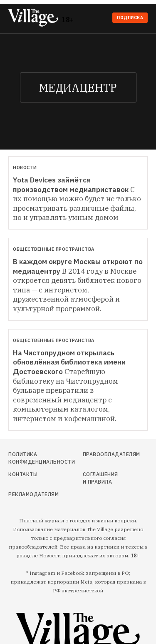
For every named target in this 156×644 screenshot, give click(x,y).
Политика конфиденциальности (29, 458)
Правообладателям (101, 454)
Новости (25, 167)
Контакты (23, 474)
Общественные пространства (54, 249)
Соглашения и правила (100, 478)
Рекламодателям (29, 494)
